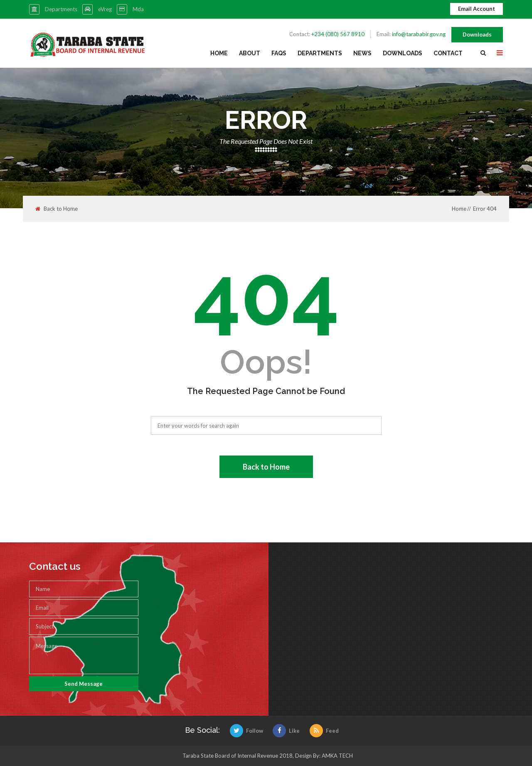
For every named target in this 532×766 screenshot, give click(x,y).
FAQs (279, 53)
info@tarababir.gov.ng (419, 34)
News (362, 53)
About (250, 53)
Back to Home (57, 209)
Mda (138, 9)
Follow (246, 731)
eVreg (105, 9)
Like (286, 731)
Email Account (477, 9)
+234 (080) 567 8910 (338, 34)
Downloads (477, 34)
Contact (448, 53)
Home (219, 53)
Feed (324, 731)
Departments (61, 9)
